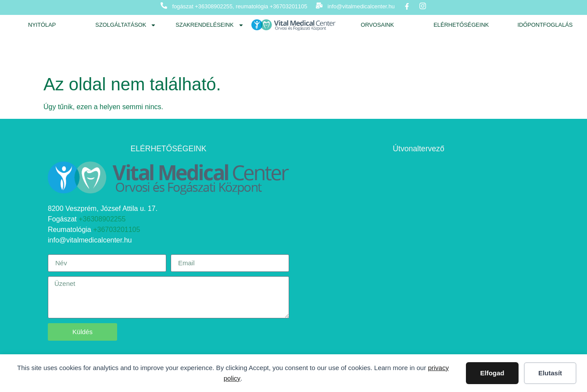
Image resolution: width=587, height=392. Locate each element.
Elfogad (492, 373)
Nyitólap (42, 25)
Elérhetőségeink (461, 25)
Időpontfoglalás (545, 25)
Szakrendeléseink (209, 25)
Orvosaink (377, 25)
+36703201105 (116, 230)
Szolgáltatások (126, 25)
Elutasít (550, 373)
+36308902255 (102, 219)
